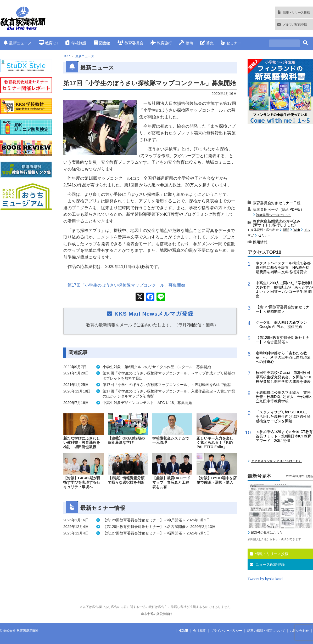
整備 (186, 43)
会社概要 (199, 631)
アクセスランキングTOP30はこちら (276, 461)
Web (297, 230)
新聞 (286, 230)
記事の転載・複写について (266, 631)
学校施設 (76, 43)
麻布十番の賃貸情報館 (156, 614)
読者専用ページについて (273, 215)
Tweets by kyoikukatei (265, 579)
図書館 (102, 43)
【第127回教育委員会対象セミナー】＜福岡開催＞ (283, 309)
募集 (207, 43)
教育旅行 (161, 43)
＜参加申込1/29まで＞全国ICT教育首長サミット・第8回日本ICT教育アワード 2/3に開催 (284, 436)
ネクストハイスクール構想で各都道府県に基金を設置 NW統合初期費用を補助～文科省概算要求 (283, 267)
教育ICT (49, 43)
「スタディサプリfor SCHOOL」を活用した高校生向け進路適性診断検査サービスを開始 (283, 417)
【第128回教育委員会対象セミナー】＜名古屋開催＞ (283, 340)
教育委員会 (130, 43)
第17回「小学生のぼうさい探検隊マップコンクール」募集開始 (126, 285)
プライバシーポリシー (226, 631)
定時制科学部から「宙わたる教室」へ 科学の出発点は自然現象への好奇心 (283, 357)
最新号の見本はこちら (267, 533)
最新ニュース (18, 43)
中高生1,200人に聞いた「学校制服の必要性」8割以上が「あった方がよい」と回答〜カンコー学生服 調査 (284, 289)
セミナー (231, 43)
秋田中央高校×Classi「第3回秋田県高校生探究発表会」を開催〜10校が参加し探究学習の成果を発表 (283, 377)
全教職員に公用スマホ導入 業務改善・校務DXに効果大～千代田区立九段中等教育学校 (284, 397)
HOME (183, 631)
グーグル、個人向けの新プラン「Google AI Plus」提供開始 (281, 325)
